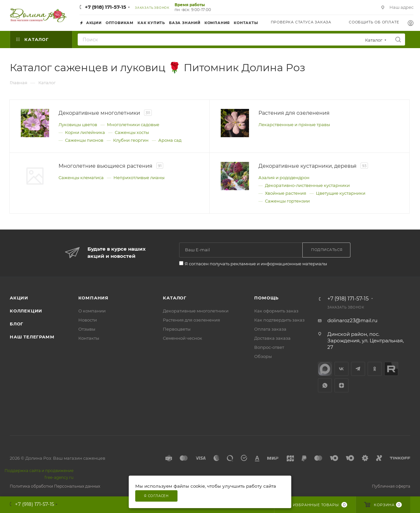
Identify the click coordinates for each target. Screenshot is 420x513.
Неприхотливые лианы (139, 178)
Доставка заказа (272, 338)
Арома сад (170, 140)
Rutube (391, 369)
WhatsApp (325, 385)
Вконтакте (341, 369)
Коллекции (26, 311)
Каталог (175, 298)
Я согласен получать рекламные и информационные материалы (256, 264)
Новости (88, 320)
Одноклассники (375, 369)
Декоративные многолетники (196, 311)
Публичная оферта (391, 486)
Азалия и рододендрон (284, 178)
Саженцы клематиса (81, 178)
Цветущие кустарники (341, 193)
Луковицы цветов (78, 125)
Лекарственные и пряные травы (294, 125)
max (325, 369)
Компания (93, 298)
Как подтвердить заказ (279, 320)
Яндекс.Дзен (341, 385)
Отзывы (87, 329)
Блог (17, 324)
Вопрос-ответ (269, 347)
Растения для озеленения (191, 320)
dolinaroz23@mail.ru (352, 320)
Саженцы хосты (132, 132)
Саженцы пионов (84, 140)
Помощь (266, 298)
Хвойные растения (286, 193)
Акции (19, 298)
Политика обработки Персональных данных (55, 486)
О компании (92, 311)
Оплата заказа (270, 329)
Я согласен (156, 496)
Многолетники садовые (133, 125)
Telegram (358, 369)
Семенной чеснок (183, 338)
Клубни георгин (131, 140)
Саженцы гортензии (287, 201)
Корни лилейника (85, 132)
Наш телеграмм (32, 337)
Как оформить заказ (276, 311)
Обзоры (263, 356)
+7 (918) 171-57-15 (105, 7)
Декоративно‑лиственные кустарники (307, 185)
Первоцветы (177, 329)
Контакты (89, 338)
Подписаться (327, 250)
